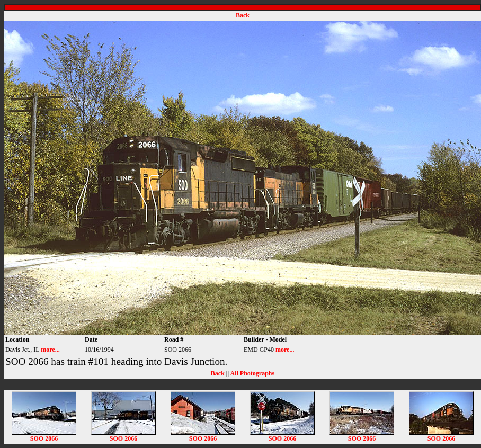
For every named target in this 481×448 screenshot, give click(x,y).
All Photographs (252, 373)
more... (50, 350)
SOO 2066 (44, 436)
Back (243, 15)
